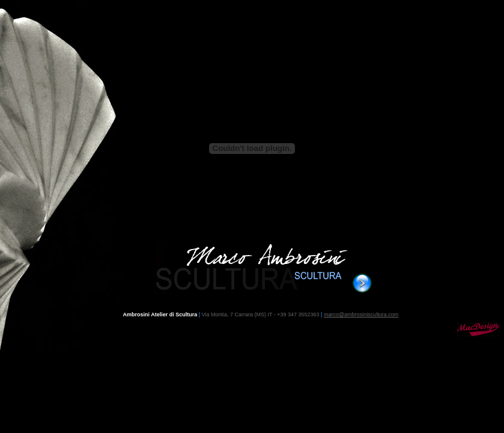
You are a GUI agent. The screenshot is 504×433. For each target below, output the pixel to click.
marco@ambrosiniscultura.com (361, 315)
